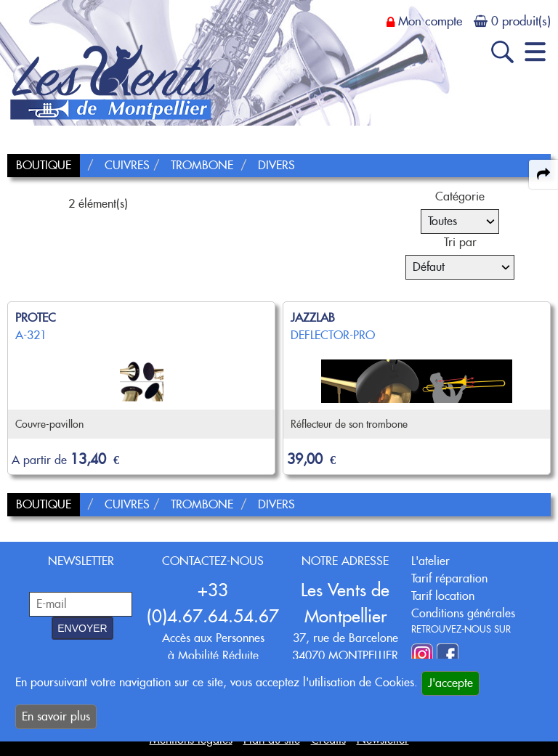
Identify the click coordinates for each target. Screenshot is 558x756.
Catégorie (460, 196)
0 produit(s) (521, 21)
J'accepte (450, 683)
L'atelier (430, 561)
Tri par (460, 242)
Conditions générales (463, 613)
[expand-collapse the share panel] (543, 174)
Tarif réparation (449, 578)
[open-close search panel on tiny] (502, 52)
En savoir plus (56, 716)
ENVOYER (82, 628)
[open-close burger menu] (535, 52)
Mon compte (430, 21)
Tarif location (443, 596)
